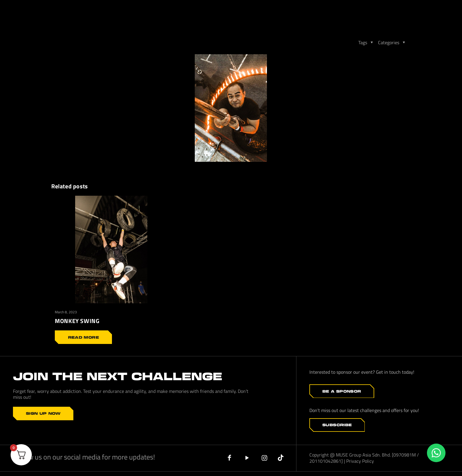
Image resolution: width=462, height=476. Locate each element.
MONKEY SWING (77, 321)
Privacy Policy (360, 461)
